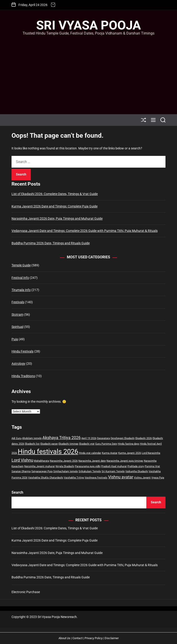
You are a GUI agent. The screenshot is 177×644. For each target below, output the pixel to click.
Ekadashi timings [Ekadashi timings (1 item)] (68, 444)
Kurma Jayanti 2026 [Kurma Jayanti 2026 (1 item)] (130, 453)
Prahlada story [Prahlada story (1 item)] (136, 466)
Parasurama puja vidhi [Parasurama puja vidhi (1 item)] (88, 466)
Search (17, 492)
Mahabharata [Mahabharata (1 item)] (41, 461)
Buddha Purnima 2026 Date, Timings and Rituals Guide (51, 243)
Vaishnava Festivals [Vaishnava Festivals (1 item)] (96, 478)
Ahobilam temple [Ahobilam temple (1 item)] (32, 438)
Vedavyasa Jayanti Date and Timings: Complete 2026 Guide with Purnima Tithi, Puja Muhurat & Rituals (85, 231)
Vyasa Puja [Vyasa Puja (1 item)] (158, 478)
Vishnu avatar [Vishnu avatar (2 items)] (121, 477)
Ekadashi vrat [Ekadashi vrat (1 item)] (87, 444)
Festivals (18, 302)
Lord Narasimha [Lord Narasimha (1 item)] (151, 453)
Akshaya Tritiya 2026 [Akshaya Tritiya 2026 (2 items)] (62, 438)
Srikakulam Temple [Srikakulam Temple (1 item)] (90, 471)
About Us (64, 638)
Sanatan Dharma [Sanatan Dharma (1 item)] (21, 471)
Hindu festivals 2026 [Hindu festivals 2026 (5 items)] (48, 452)
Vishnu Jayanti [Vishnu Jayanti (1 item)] (142, 478)
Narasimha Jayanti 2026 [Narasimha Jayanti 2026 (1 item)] (64, 461)
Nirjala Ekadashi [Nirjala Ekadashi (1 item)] (65, 466)
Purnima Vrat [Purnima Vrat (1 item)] (152, 466)
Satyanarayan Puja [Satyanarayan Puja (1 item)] (42, 471)
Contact (77, 638)
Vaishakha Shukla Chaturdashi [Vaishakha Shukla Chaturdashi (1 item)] (46, 478)
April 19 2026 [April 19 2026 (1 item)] (89, 438)
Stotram (17, 315)
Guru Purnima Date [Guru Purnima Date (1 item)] (106, 444)
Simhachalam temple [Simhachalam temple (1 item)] (66, 471)
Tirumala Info (21, 290)
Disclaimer (112, 638)
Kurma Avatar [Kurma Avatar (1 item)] (110, 453)
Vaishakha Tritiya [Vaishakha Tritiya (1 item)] (74, 478)
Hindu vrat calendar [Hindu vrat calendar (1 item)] (90, 453)
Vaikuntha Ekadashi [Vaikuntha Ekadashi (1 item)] (137, 471)
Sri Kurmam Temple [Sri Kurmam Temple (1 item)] (113, 471)
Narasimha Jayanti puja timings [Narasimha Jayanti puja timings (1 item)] (125, 461)
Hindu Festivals (22, 351)
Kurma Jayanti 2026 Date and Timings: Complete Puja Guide (55, 206)
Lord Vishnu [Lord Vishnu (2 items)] (22, 460)
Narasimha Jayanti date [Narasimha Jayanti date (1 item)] (92, 461)
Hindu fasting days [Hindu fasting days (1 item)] (128, 444)
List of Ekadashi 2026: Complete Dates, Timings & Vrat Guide (55, 194)
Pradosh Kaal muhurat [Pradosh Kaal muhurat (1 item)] (114, 466)
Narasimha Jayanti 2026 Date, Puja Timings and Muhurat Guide (57, 219)
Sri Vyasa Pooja (88, 25)
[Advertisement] (88, 70)
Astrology (18, 364)
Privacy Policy (94, 638)
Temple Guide (21, 265)
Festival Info (20, 278)
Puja (15, 339)
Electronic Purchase (26, 592)
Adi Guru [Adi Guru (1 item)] (16, 438)
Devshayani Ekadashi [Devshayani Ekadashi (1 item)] (123, 438)
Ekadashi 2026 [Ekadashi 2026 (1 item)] (144, 438)
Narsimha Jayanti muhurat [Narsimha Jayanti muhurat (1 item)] (40, 466)
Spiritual (17, 327)
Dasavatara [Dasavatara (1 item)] (103, 438)
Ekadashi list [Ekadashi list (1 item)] (32, 444)
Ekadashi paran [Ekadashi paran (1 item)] (49, 444)
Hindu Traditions (23, 376)
